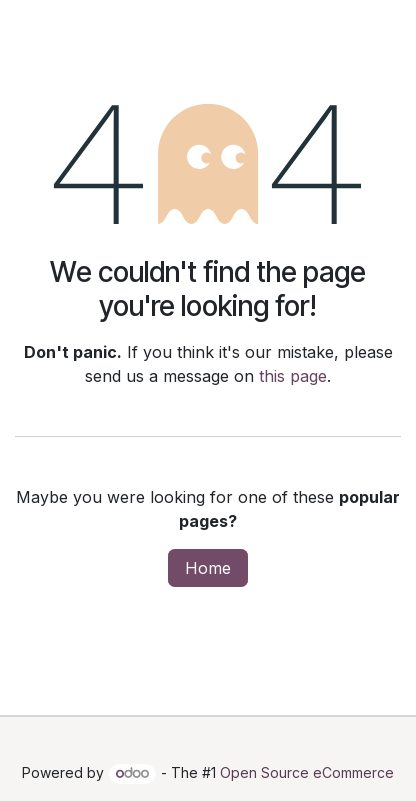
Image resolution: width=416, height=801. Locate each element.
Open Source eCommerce (307, 772)
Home (208, 568)
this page (293, 376)
